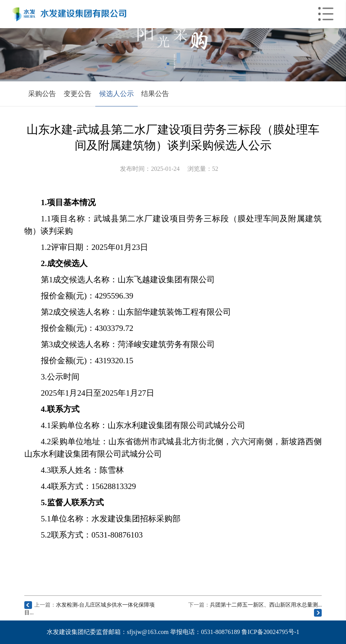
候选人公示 (116, 94)
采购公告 (42, 94)
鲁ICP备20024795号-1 (270, 632)
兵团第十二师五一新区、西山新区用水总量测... (266, 605)
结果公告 (155, 94)
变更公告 (78, 94)
